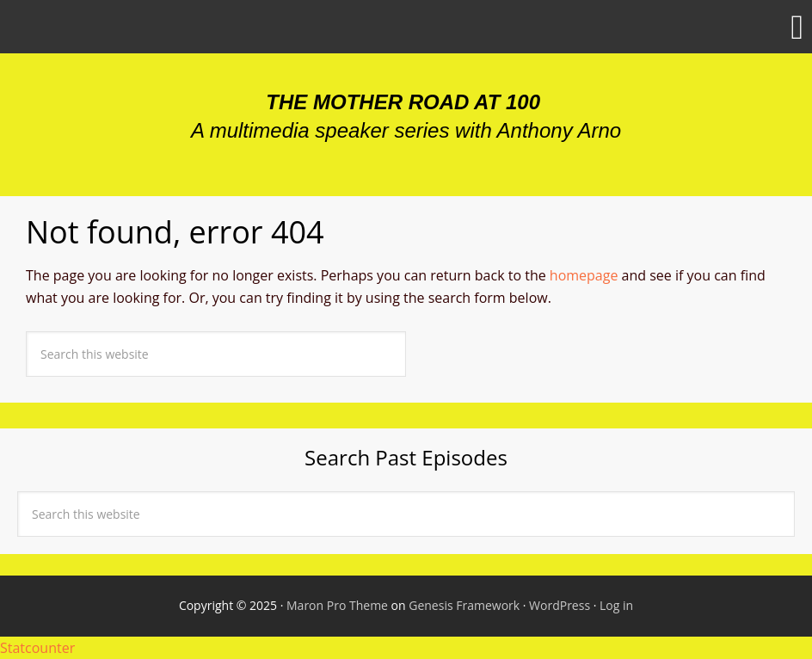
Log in (616, 605)
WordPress (560, 605)
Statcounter (37, 648)
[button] (406, 27)
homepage (584, 275)
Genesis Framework (464, 605)
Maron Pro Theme (337, 605)
